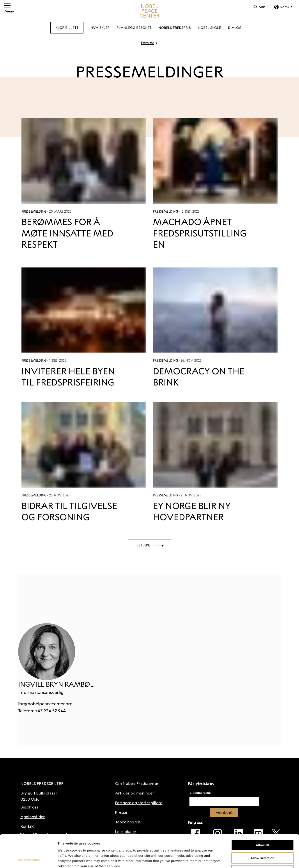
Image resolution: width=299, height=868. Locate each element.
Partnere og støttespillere (139, 803)
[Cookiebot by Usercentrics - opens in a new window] (28, 859)
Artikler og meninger (135, 793)
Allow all (263, 815)
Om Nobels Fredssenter (137, 784)
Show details (230, 859)
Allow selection (262, 827)
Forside (148, 43)
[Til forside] (150, 11)
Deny (263, 840)
